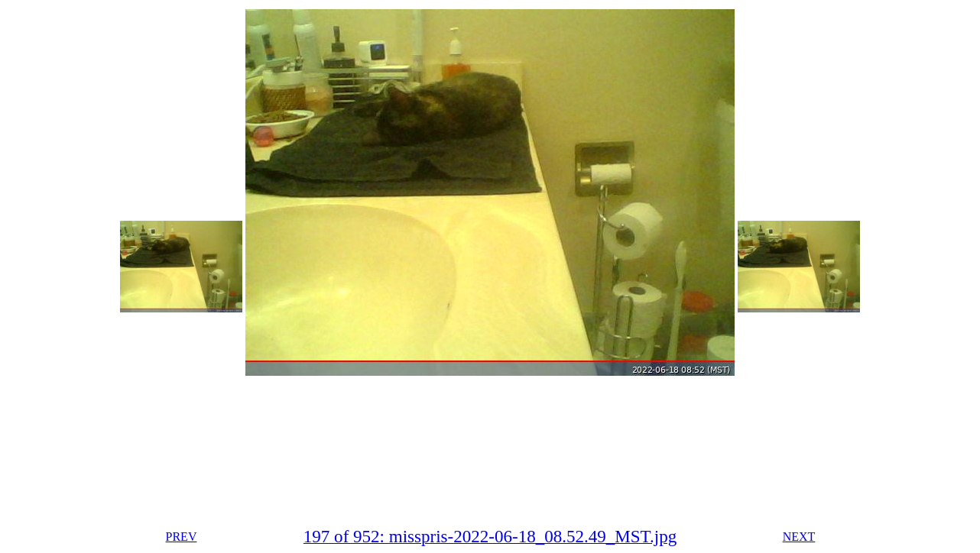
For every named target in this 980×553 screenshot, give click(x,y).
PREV (182, 537)
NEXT (799, 537)
